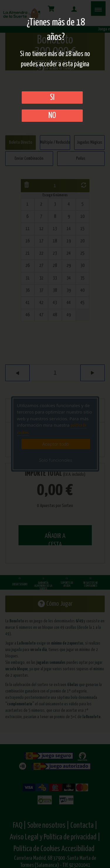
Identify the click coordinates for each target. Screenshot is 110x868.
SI (52, 98)
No (52, 116)
